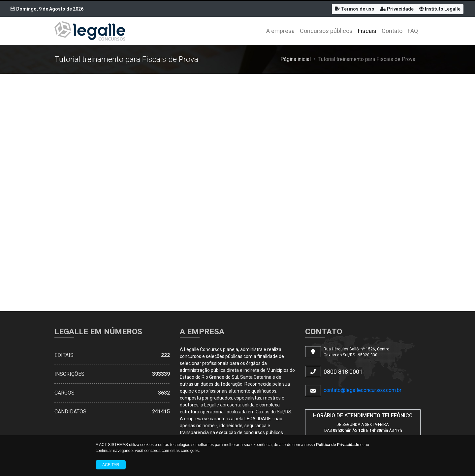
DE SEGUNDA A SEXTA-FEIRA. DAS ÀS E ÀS (363, 428)
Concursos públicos (326, 31)
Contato (392, 31)
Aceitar (111, 465)
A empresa (280, 31)
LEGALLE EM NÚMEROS (98, 332)
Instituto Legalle (440, 9)
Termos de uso (355, 9)
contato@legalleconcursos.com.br (363, 390)
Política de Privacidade (338, 445)
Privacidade (397, 9)
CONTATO (324, 332)
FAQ (413, 31)
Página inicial (296, 59)
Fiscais (367, 31)
